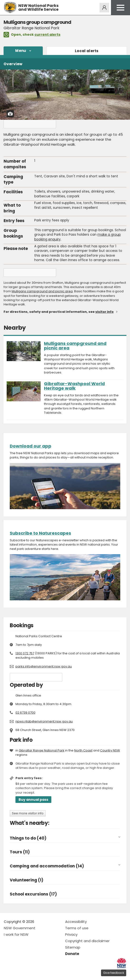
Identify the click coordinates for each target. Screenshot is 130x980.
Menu (21, 51)
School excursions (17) (33, 894)
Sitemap (73, 947)
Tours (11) (20, 852)
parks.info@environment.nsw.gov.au (44, 666)
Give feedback (114, 973)
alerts (87, 51)
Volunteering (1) (26, 880)
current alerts (47, 35)
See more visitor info (28, 813)
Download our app (31, 446)
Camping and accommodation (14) (47, 866)
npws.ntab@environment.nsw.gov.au (44, 721)
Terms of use (77, 928)
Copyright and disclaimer (87, 941)
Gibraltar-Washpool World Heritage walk (74, 386)
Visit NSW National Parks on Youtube (29, 973)
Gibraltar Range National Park (42, 750)
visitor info (104, 312)
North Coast (83, 750)
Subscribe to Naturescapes (40, 533)
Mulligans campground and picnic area (42, 291)
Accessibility (76, 922)
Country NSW (110, 750)
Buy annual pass (33, 800)
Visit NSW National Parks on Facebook (8, 973)
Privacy (71, 934)
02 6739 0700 (25, 713)
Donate (72, 954)
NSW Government (20, 928)
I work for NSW (16, 934)
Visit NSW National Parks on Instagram (18, 973)
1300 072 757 (25, 653)
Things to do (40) (28, 838)
